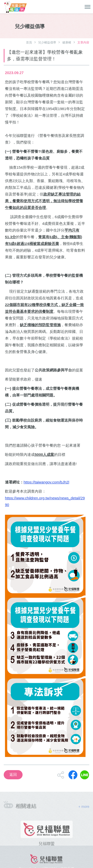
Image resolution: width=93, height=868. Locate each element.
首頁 (29, 42)
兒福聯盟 (47, 848)
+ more (84, 808)
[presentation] (5, 838)
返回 (13, 774)
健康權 (67, 42)
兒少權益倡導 (47, 42)
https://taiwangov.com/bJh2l (46, 482)
